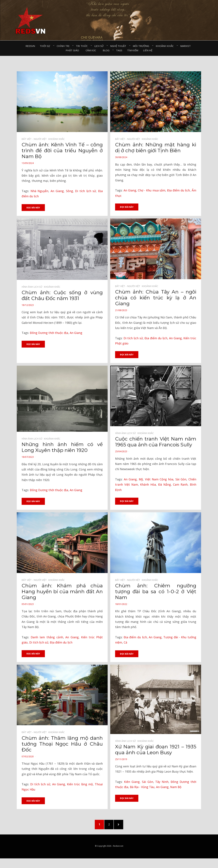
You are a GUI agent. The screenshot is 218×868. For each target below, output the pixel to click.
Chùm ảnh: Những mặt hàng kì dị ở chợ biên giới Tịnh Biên (156, 148)
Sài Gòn (181, 479)
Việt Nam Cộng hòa (159, 479)
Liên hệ (148, 50)
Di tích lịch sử (86, 191)
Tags (119, 50)
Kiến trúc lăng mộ (80, 785)
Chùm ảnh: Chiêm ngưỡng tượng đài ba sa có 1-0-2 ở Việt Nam (156, 592)
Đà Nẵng (165, 485)
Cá (125, 643)
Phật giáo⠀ (73, 50)
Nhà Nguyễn (40, 191)
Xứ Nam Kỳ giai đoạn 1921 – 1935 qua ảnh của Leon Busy (156, 750)
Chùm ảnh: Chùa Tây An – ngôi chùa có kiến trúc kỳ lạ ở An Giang (156, 298)
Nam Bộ (176, 787)
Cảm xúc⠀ (92, 50)
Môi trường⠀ (142, 46)
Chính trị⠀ (64, 46)
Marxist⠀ (186, 46)
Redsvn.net (118, 848)
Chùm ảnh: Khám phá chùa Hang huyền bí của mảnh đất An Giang (62, 592)
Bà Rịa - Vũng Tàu (142, 787)
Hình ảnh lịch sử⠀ (33, 287)
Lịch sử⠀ (100, 46)
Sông (69, 191)
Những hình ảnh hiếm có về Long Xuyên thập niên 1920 (62, 448)
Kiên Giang (132, 782)
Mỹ (141, 479)
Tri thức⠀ (83, 46)
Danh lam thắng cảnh (47, 637)
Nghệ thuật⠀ (119, 46)
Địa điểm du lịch (178, 190)
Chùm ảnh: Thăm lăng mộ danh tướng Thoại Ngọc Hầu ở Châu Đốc (62, 744)
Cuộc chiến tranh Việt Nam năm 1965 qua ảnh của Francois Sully (156, 442)
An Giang (57, 191)
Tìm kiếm (133, 50)
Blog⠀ (107, 50)
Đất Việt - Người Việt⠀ (35, 139)
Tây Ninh (162, 782)
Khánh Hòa (148, 485)
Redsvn (30, 46)
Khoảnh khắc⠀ (166, 46)
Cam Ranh (180, 485)
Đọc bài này (33, 208)
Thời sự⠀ (46, 46)
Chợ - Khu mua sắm (152, 190)
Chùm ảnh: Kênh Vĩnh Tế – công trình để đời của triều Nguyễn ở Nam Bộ (62, 150)
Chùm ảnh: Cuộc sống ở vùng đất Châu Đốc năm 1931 (62, 296)
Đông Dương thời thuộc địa (49, 333)
